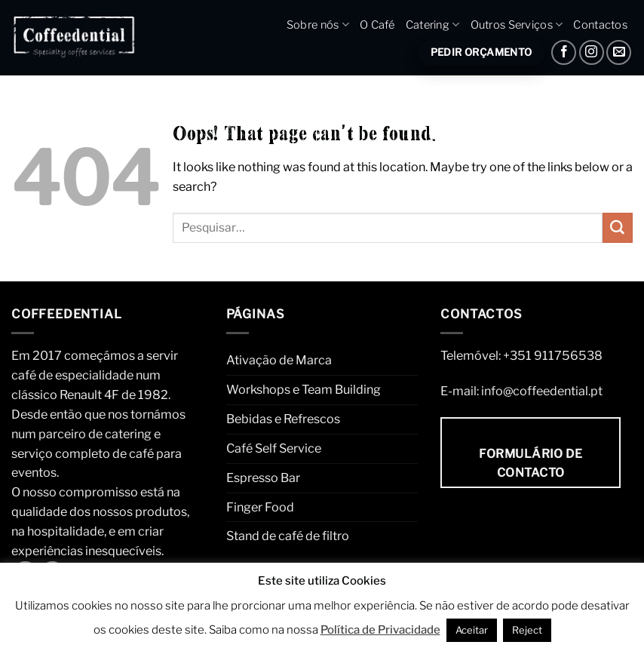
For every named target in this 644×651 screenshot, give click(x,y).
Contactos (600, 25)
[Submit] (618, 228)
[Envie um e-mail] (619, 52)
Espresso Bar (263, 478)
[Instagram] (592, 52)
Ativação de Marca (279, 360)
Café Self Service (274, 448)
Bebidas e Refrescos (283, 419)
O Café (377, 25)
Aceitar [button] (472, 630)
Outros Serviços (517, 25)
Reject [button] (527, 630)
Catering (433, 25)
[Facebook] (564, 52)
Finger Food (260, 507)
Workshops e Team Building (304, 389)
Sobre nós (318, 25)
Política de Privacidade (380, 630)
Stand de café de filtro (288, 536)
